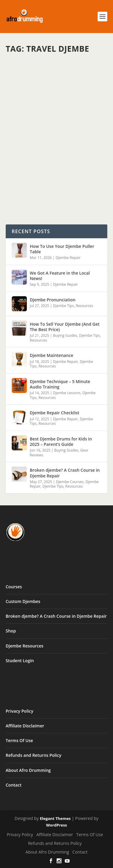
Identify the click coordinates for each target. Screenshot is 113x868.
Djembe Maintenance (52, 355)
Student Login (20, 661)
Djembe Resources (25, 646)
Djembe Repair (68, 258)
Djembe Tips (63, 306)
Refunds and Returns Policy (34, 755)
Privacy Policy (20, 711)
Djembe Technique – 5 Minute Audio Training (60, 384)
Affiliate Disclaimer (25, 726)
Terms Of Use (19, 740)
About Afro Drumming (28, 770)
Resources (84, 306)
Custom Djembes (23, 601)
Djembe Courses (70, 482)
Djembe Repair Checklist (55, 413)
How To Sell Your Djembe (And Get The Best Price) (65, 327)
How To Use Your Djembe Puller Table (62, 249)
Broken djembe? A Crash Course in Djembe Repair (65, 473)
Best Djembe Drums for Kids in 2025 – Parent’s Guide (61, 442)
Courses (14, 587)
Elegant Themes (55, 818)
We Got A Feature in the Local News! (60, 276)
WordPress (56, 825)
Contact (14, 785)
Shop (11, 631)
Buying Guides (65, 335)
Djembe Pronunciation (53, 300)
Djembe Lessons (67, 393)
